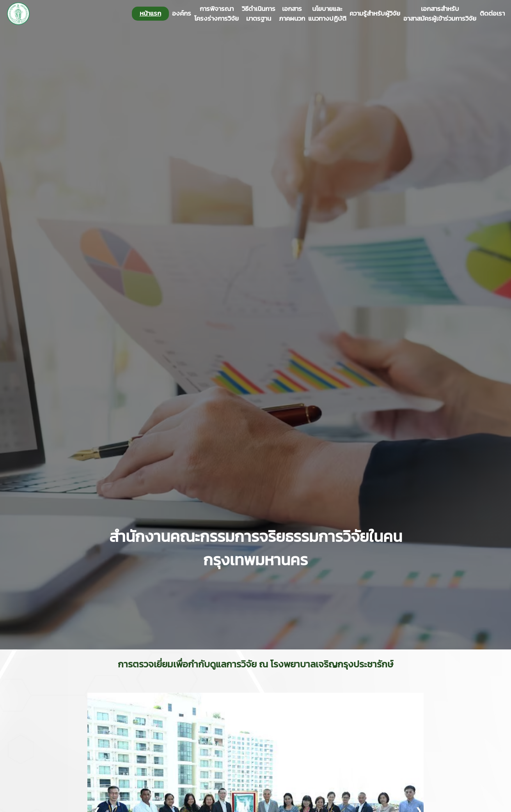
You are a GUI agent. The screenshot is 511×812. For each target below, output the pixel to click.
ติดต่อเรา (492, 13)
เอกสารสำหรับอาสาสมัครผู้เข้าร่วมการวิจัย (440, 14)
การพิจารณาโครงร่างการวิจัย (216, 14)
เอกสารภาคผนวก (292, 14)
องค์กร (182, 13)
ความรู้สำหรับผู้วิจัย (375, 13)
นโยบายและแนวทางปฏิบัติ (327, 14)
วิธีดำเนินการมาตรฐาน (259, 14)
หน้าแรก (150, 13)
